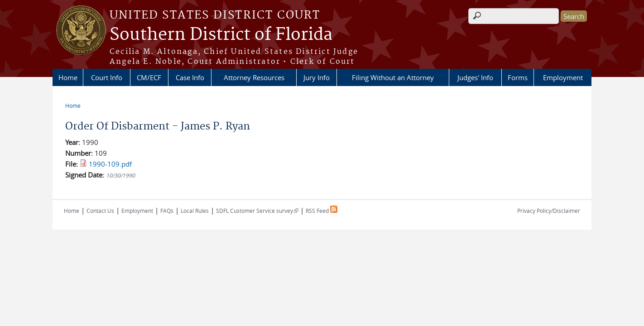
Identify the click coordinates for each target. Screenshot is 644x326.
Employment (563, 77)
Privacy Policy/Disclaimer (549, 211)
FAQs (167, 211)
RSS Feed (322, 211)
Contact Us (100, 211)
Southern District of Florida (221, 35)
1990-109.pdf (110, 164)
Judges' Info (475, 77)
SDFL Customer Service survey (257, 211)
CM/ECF (149, 77)
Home (68, 77)
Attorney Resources (254, 77)
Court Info (107, 77)
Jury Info (317, 77)
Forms (518, 77)
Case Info (190, 77)
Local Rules (195, 211)
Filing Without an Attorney (393, 77)
